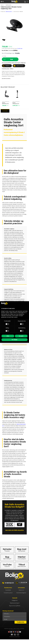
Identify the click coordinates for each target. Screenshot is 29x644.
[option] (7, 98)
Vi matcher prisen (8, 593)
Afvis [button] (8, 336)
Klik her (12, 69)
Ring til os (8, 66)
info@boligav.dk (9, 583)
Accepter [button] (21, 336)
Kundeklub (8, 590)
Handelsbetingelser (21, 593)
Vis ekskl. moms (20, 49)
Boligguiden (15, 600)
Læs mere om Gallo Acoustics (14, 530)
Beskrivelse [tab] (5, 111)
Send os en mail (20, 66)
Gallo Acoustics (9, 12)
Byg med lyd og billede (15, 606)
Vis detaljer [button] (14, 340)
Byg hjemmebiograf (15, 603)
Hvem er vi (21, 590)
